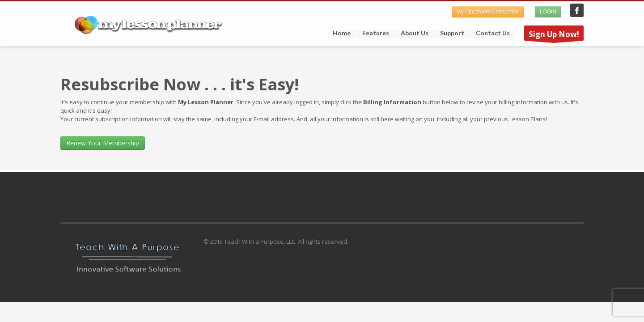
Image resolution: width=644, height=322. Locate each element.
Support (449, 33)
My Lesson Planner (577, 10)
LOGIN (548, 12)
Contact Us (493, 33)
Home (342, 33)
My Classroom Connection (488, 12)
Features (373, 33)
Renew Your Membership (103, 143)
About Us (415, 33)
